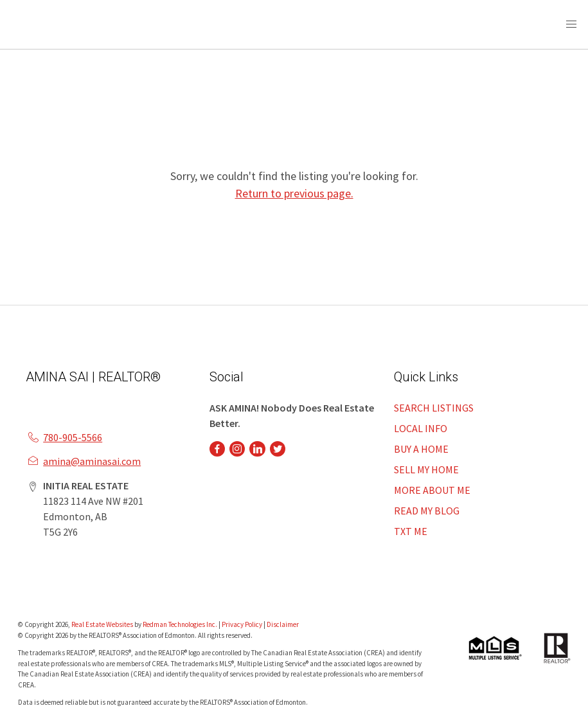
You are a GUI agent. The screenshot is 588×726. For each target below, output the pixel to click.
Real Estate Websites (103, 624)
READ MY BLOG (427, 511)
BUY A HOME (421, 449)
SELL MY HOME (426, 469)
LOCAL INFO (421, 428)
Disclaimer (283, 624)
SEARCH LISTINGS (434, 408)
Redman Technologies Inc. (181, 624)
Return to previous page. (294, 193)
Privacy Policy (242, 624)
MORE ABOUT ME (432, 490)
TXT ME (411, 531)
